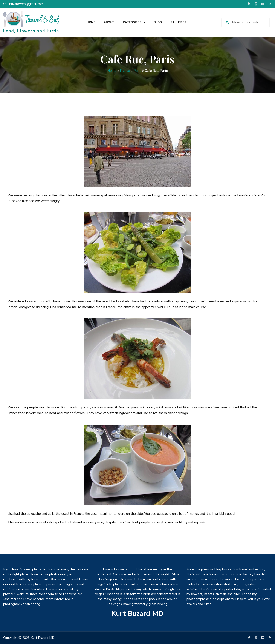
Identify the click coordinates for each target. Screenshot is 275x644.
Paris (137, 71)
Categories (134, 22)
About (109, 22)
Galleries (178, 22)
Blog (158, 22)
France (125, 71)
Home (91, 22)
